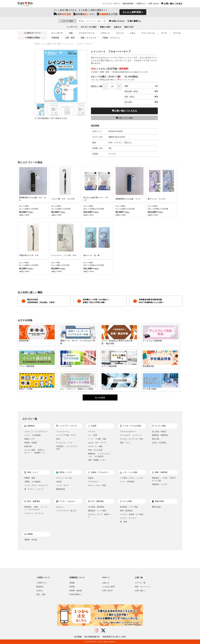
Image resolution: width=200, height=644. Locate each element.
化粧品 (91, 478)
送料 (62, 15)
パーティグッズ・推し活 (66, 511)
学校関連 (55, 38)
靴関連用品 (61, 489)
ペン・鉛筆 (93, 435)
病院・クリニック (88, 38)
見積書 (72, 583)
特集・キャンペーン (143, 587)
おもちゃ (60, 507)
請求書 (72, 587)
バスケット (105, 33)
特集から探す (105, 28)
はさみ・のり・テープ (97, 443)
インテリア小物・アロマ (66, 435)
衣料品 (59, 482)
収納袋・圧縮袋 (31, 443)
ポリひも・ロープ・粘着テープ (100, 516)
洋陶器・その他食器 (32, 482)
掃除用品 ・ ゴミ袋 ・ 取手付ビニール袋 (164, 479)
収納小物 (28, 446)
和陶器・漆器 (30, 478)
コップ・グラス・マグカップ (36, 485)
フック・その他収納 (32, 435)
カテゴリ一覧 (140, 583)
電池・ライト (125, 443)
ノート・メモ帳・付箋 (97, 439)
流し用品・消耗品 (159, 432)
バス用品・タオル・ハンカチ (132, 478)
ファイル (177, 33)
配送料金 (40, 587)
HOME (37, 44)
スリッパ (120, 33)
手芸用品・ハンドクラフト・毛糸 (68, 448)
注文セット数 (106, 86)
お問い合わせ (154, 4)
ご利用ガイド (141, 4)
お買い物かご (140, 591)
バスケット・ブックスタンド (36, 432)
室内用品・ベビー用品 (129, 507)
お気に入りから (132, 21)
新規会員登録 (128, 4)
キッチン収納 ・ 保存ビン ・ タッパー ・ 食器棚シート (36, 451)
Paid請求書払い (76, 594)
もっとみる (100, 397)
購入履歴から (150, 21)
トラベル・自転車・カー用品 (132, 514)
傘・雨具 (58, 44)
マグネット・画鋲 (95, 446)
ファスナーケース (87, 33)
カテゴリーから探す (89, 28)
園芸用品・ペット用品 (97, 511)
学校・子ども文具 (95, 450)
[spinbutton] (112, 86)
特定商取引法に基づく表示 (114, 637)
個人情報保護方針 (92, 637)
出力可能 (107, 15)
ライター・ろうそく (128, 518)
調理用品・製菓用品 (160, 435)
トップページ (72, 28)
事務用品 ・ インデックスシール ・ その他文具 (99, 455)
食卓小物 (156, 439)
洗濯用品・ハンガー (160, 484)
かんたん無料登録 (132, 13)
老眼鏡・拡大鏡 (31, 540)
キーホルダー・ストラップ (131, 435)
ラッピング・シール (64, 443)
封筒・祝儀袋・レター (97, 460)
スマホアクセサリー (128, 432)
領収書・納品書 (76, 591)
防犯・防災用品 (126, 511)
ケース (164, 33)
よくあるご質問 (108, 587)
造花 (58, 439)
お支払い (40, 591)
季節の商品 (156, 507)
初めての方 (129, 28)
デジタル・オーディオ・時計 (132, 439)
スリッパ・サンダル (64, 478)
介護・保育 (70, 38)
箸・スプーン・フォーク (34, 489)
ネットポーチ (57, 33)
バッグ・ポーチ (63, 485)
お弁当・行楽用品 (159, 443)
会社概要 (78, 637)
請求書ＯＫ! (84, 15)
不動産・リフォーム (111, 38)
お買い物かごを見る (172, 4)
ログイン (117, 4)
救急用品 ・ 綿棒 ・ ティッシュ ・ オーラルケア (36, 508)
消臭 (71, 33)
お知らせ (118, 28)
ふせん (133, 33)
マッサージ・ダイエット (34, 513)
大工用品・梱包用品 (96, 507)
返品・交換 (41, 594)
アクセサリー (94, 482)
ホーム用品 (47, 44)
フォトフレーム (148, 33)
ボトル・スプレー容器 (97, 485)
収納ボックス (30, 439)
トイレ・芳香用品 (127, 482)
